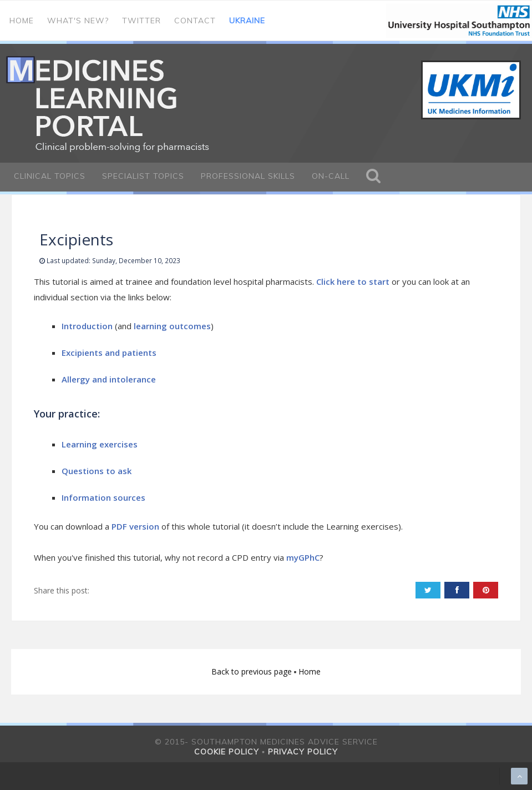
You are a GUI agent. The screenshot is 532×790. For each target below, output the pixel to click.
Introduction (87, 326)
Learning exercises (100, 444)
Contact (195, 21)
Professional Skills (248, 176)
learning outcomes (172, 326)
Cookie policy (227, 752)
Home (22, 21)
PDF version (135, 526)
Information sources (103, 497)
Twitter (141, 21)
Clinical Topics (50, 176)
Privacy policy (303, 752)
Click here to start (353, 281)
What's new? (78, 21)
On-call (331, 176)
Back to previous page (253, 671)
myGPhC (303, 557)
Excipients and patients (109, 353)
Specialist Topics (143, 176)
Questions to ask (97, 471)
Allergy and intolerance (109, 379)
